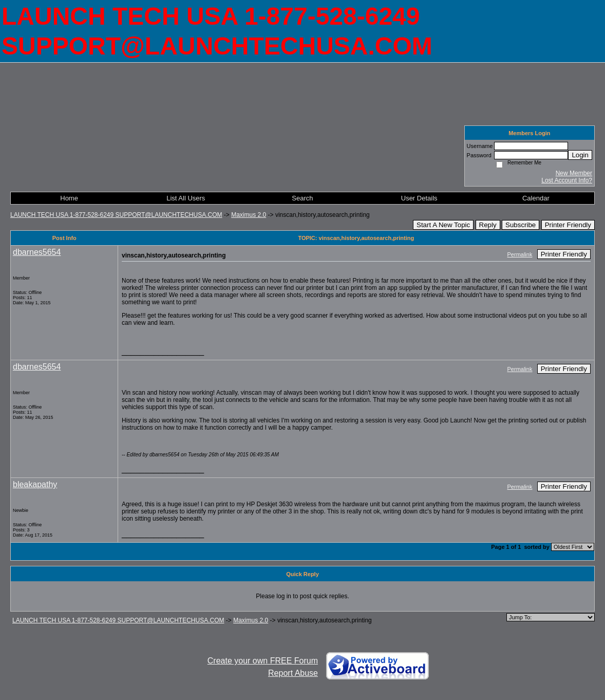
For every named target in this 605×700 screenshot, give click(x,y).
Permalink (520, 254)
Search (302, 198)
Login (580, 155)
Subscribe (521, 225)
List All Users (186, 198)
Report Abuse (293, 673)
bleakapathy (35, 484)
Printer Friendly (568, 225)
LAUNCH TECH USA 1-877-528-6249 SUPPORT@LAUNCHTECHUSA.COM (116, 215)
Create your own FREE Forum (263, 661)
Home (69, 198)
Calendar (536, 198)
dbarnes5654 (37, 252)
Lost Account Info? (567, 180)
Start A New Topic (443, 225)
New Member (574, 173)
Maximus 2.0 (249, 215)
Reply (488, 225)
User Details (419, 198)
